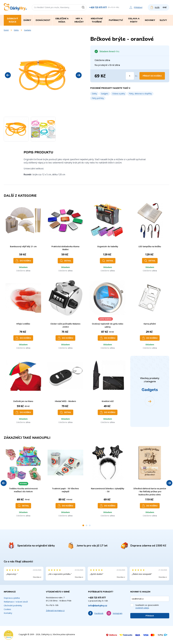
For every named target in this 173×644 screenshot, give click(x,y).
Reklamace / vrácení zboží (16, 602)
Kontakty (8, 613)
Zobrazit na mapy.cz (55, 610)
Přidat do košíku (152, 76)
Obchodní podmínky (13, 605)
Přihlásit (150, 616)
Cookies (7, 609)
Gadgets (28, 30)
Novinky (150, 20)
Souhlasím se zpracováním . (147, 606)
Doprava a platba (12, 598)
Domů (6, 30)
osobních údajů (142, 608)
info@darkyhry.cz (98, 606)
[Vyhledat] (84, 7)
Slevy (163, 20)
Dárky (16, 30)
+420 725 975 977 (98, 7)
